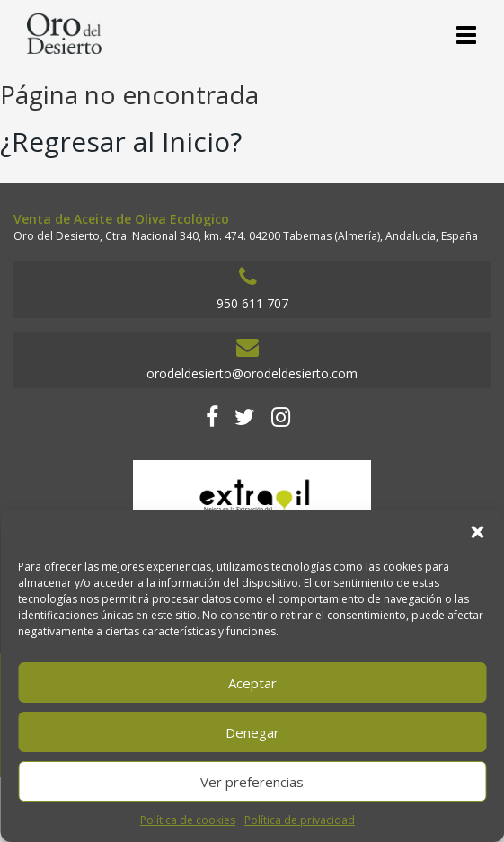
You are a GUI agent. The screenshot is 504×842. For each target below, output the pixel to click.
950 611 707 (248, 289)
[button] (477, 532)
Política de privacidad (300, 820)
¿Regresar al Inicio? (121, 142)
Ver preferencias (252, 782)
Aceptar (252, 683)
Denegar (252, 732)
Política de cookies (188, 820)
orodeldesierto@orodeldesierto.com (248, 359)
